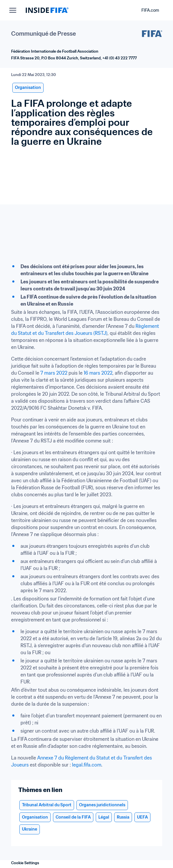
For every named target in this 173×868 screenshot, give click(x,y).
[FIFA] (47, 10)
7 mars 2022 (54, 373)
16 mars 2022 (98, 373)
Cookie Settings (25, 863)
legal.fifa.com (87, 765)
